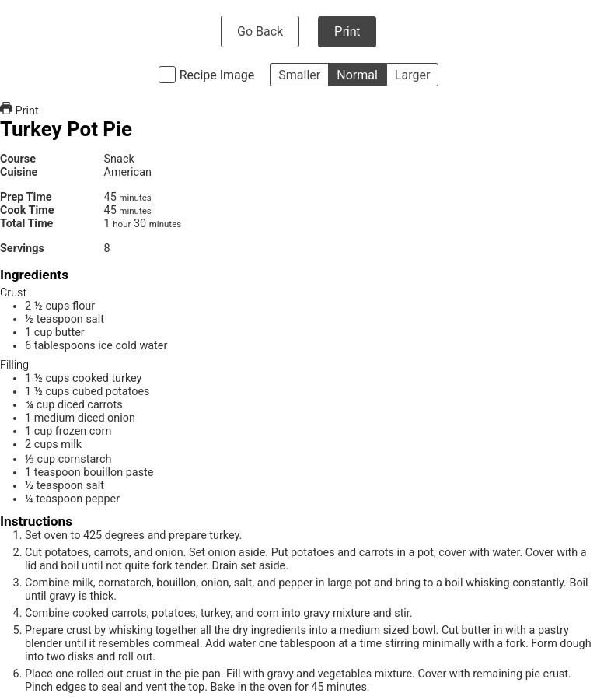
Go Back (260, 31)
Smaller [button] (299, 75)
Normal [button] (357, 75)
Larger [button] (412, 75)
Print (347, 31)
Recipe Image (217, 75)
